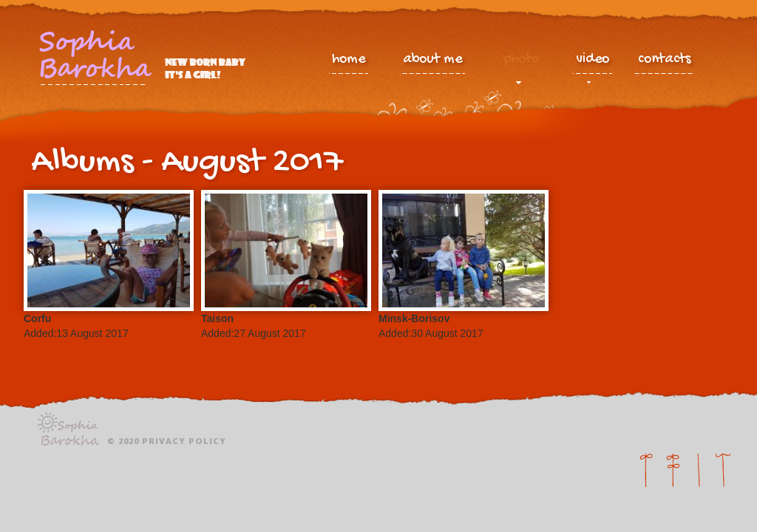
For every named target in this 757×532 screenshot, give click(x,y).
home (349, 60)
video (593, 63)
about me (432, 60)
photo (522, 63)
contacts (665, 60)
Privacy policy (184, 441)
